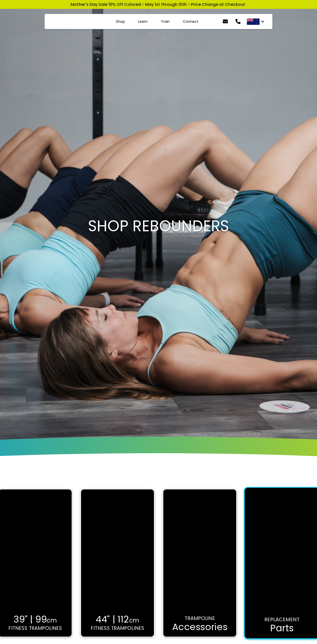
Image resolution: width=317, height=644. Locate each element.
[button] (256, 22)
